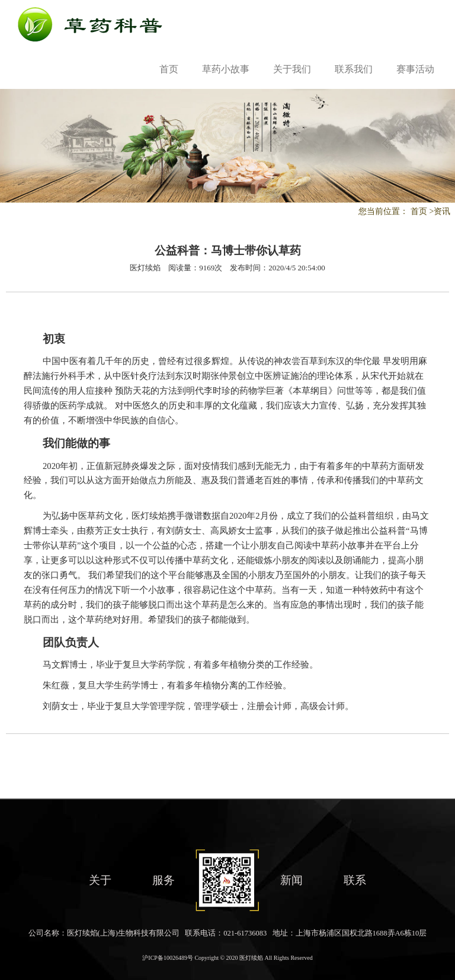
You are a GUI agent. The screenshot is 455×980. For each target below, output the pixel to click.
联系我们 (354, 69)
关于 (100, 880)
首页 (169, 69)
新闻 (291, 880)
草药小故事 (226, 69)
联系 (355, 880)
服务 (164, 880)
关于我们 (292, 69)
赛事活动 (415, 69)
